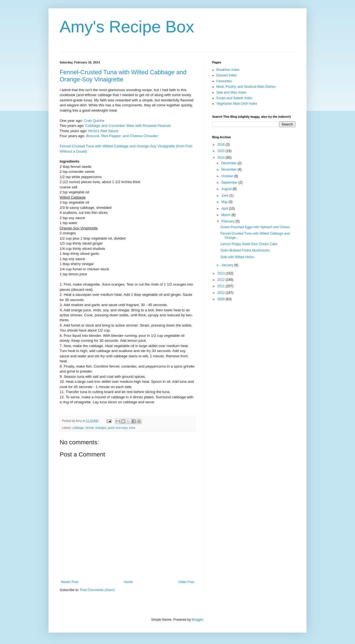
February (228, 221)
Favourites (224, 81)
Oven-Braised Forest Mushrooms (245, 250)
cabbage (78, 428)
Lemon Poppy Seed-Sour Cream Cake (249, 244)
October (228, 176)
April (225, 209)
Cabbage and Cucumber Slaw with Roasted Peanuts (128, 126)
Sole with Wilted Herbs (237, 257)
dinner (89, 428)
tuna (132, 428)
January (228, 265)
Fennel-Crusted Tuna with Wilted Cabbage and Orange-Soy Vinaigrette (123, 76)
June (225, 196)
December (230, 163)
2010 (222, 293)
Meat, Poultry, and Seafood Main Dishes (246, 87)
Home (128, 582)
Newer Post (70, 582)
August (227, 189)
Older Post (186, 582)
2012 (222, 280)
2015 (222, 151)
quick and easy (118, 428)
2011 (222, 286)
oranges (101, 428)
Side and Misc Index (231, 93)
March (226, 215)
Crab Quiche (94, 121)
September (230, 183)
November (230, 170)
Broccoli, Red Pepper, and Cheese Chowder (122, 136)
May (225, 202)
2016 (222, 145)
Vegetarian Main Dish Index (237, 104)
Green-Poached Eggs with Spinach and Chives (255, 227)
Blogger (197, 620)
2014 (222, 158)
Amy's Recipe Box (127, 27)
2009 (222, 299)
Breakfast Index (228, 70)
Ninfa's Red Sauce (103, 131)
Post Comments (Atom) (97, 590)
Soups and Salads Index (234, 98)
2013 (222, 273)
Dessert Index (227, 75)
